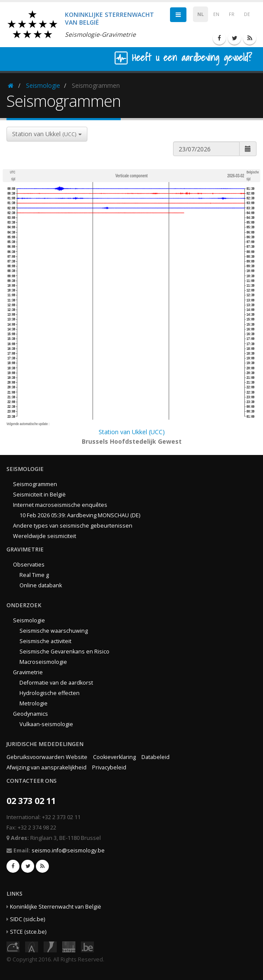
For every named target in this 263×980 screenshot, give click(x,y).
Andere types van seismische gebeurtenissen (73, 526)
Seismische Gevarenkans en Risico (64, 652)
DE (247, 14)
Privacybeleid (109, 767)
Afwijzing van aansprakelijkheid (47, 767)
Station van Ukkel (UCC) (132, 432)
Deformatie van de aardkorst (56, 683)
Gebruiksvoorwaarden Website (47, 757)
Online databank (41, 585)
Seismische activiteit (45, 641)
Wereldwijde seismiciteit (45, 536)
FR (232, 14)
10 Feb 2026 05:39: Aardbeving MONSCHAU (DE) (80, 515)
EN (216, 14)
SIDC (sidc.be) (27, 919)
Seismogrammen (35, 484)
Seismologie (43, 85)
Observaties (29, 565)
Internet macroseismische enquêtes (60, 505)
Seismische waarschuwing (54, 631)
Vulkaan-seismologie (46, 724)
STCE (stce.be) (28, 932)
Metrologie (34, 703)
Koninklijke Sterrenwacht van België (56, 907)
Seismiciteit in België (39, 495)
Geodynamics (30, 714)
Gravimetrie (28, 672)
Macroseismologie (43, 662)
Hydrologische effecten (50, 693)
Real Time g (34, 575)
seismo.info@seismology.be (68, 850)
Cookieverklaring (114, 757)
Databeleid (156, 757)
